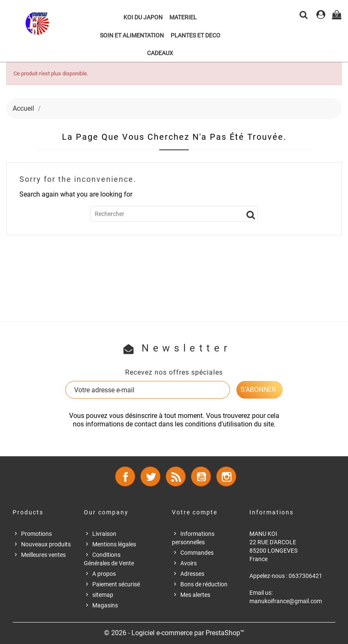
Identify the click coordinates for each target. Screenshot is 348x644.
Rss (176, 476)
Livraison (104, 534)
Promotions (36, 534)
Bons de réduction (204, 584)
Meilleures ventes (43, 555)
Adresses (192, 574)
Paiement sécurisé (116, 584)
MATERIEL (183, 17)
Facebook (125, 476)
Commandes (197, 553)
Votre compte (195, 512)
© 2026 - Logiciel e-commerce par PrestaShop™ (174, 633)
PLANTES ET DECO (195, 35)
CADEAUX (160, 53)
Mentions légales (114, 544)
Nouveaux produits (46, 544)
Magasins (105, 605)
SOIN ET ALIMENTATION (132, 35)
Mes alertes (195, 595)
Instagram (226, 476)
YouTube (201, 476)
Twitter (150, 476)
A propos (104, 574)
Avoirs (189, 563)
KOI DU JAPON (143, 17)
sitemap (103, 595)
